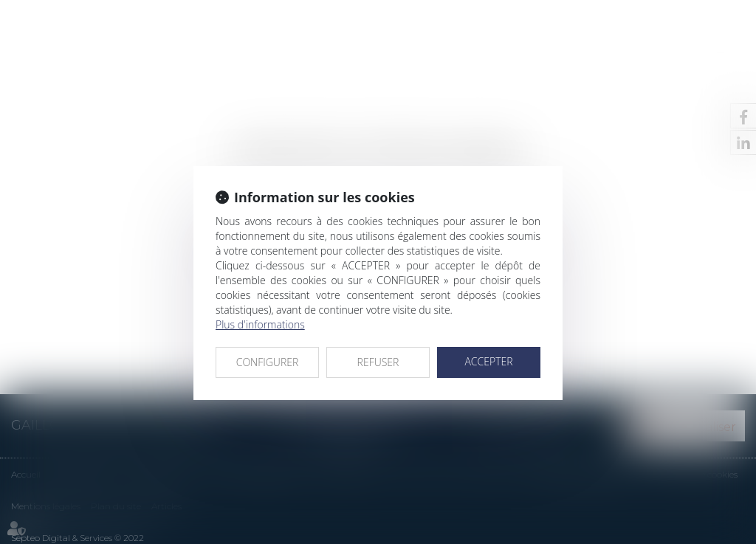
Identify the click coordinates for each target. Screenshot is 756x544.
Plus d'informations (260, 324)
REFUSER (378, 362)
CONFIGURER (268, 362)
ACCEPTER (488, 361)
